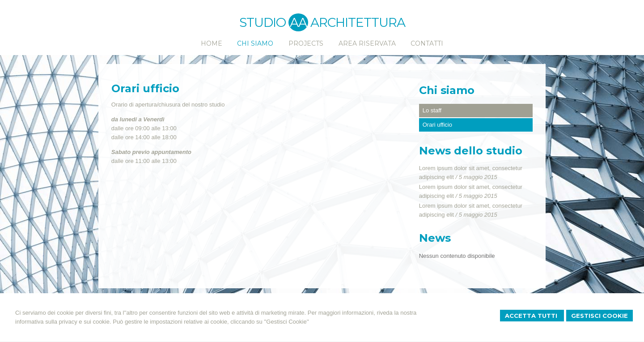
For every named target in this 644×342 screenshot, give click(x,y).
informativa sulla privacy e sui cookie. (63, 322)
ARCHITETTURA (358, 22)
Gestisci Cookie (600, 316)
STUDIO (274, 22)
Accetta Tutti (532, 316)
